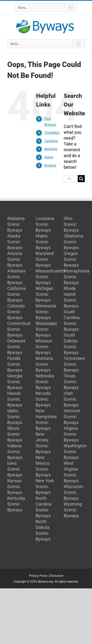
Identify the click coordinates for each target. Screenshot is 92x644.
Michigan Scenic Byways (44, 294)
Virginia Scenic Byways (71, 434)
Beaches (51, 149)
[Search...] (71, 179)
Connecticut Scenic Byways (19, 329)
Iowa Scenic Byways (15, 469)
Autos (49, 157)
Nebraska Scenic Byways (45, 382)
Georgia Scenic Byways (15, 382)
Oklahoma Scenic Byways (73, 242)
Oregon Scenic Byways (71, 259)
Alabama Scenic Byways (16, 224)
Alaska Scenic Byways (15, 242)
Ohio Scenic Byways (71, 224)
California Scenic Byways (16, 294)
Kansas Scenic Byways (15, 487)
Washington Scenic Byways (75, 452)
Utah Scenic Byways (71, 399)
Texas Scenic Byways (71, 382)
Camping (51, 141)
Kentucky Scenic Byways (16, 504)
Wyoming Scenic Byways (73, 510)
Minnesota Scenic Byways (46, 312)
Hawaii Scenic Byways (15, 399)
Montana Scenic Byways (44, 364)
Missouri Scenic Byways (44, 347)
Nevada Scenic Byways (43, 399)
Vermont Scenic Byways (72, 417)
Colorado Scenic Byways (16, 312)
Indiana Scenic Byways (15, 452)
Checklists (52, 133)
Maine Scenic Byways (43, 242)
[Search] (81, 179)
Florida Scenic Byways (15, 364)
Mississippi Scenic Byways (46, 329)
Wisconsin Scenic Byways (73, 492)
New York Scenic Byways (45, 487)
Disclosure (56, 576)
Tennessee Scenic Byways (74, 364)
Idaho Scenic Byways (15, 417)
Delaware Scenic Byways (16, 347)
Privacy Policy (38, 576)
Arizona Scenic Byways (15, 259)
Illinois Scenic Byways (15, 434)
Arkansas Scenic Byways (16, 277)
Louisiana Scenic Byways (45, 224)
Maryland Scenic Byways (45, 259)
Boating (50, 165)
